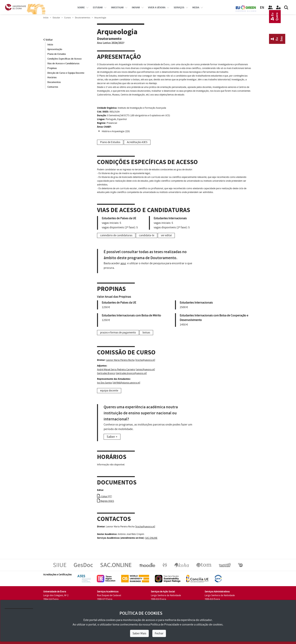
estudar (98, 8)
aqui (123, 263)
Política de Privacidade (165, 625)
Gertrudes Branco (106, 373)
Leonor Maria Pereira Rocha (120, 360)
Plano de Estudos (57, 54)
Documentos (54, 82)
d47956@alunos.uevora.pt (126, 383)
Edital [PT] (104, 497)
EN (262, 8)
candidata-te (147, 235)
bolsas (146, 333)
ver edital (166, 235)
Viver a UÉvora (157, 8)
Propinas (52, 68)
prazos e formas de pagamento (118, 333)
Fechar (159, 633)
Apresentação (55, 49)
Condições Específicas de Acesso (64, 59)
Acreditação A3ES (137, 142)
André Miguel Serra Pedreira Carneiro (116, 370)
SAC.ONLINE (151, 538)
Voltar (48, 40)
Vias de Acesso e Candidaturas (63, 64)
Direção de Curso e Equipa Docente (66, 73)
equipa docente (109, 391)
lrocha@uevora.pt (145, 360)
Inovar (136, 8)
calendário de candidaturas (116, 235)
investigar (117, 8)
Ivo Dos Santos (104, 383)
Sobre (81, 8)
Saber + (112, 437)
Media (196, 8)
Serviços (179, 8)
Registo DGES (106, 501)
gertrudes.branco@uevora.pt (131, 373)
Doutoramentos (83, 18)
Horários (52, 78)
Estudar (56, 18)
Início (46, 18)
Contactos (53, 87)
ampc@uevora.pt (145, 370)
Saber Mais (139, 633)
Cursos (67, 18)
